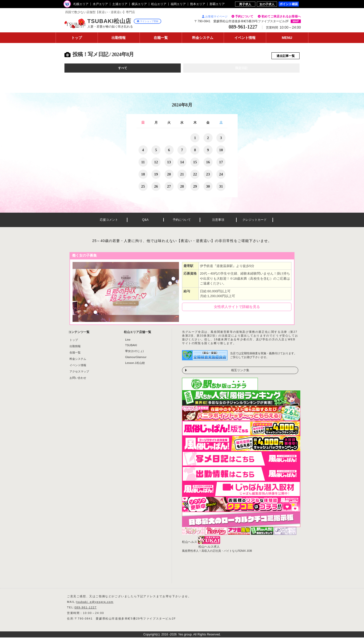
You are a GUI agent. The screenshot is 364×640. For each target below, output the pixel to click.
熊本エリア (198, 4)
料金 (203, 38)
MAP (296, 21)
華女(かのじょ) (134, 354)
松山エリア (159, 4)
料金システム (78, 361)
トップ (77, 38)
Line (128, 342)
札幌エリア (81, 4)
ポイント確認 (289, 4)
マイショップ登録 (147, 21)
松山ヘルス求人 (209, 549)
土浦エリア (120, 4)
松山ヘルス (190, 544)
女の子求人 (267, 4)
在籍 (161, 38)
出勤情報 (75, 349)
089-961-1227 (86, 610)
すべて (123, 70)
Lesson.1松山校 (135, 365)
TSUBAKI (131, 348)
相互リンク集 (240, 373)
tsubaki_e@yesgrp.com (95, 604)
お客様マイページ (215, 16)
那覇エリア (217, 4)
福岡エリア (178, 4)
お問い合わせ (78, 380)
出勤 (119, 38)
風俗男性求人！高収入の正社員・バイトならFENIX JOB (217, 553)
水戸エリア (100, 4)
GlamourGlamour (136, 360)
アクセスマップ (79, 374)
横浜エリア (139, 4)
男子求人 (245, 4)
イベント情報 (78, 368)
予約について (244, 16)
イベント (245, 38)
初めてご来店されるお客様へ (281, 16)
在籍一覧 (75, 355)
